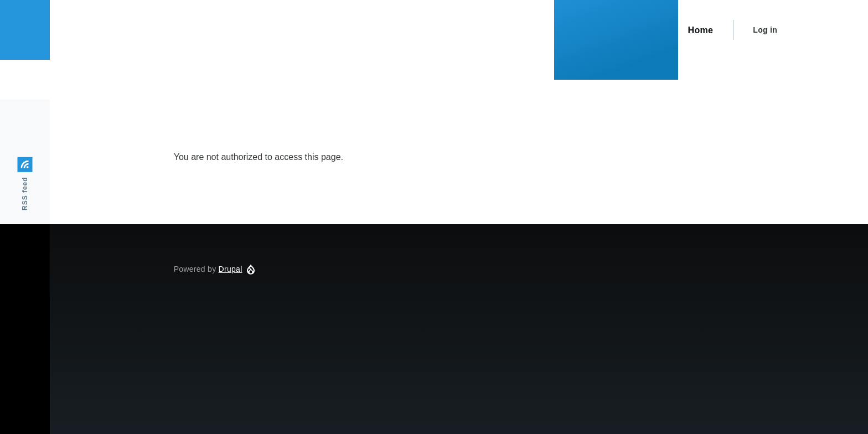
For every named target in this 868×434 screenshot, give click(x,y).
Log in (765, 30)
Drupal (231, 269)
